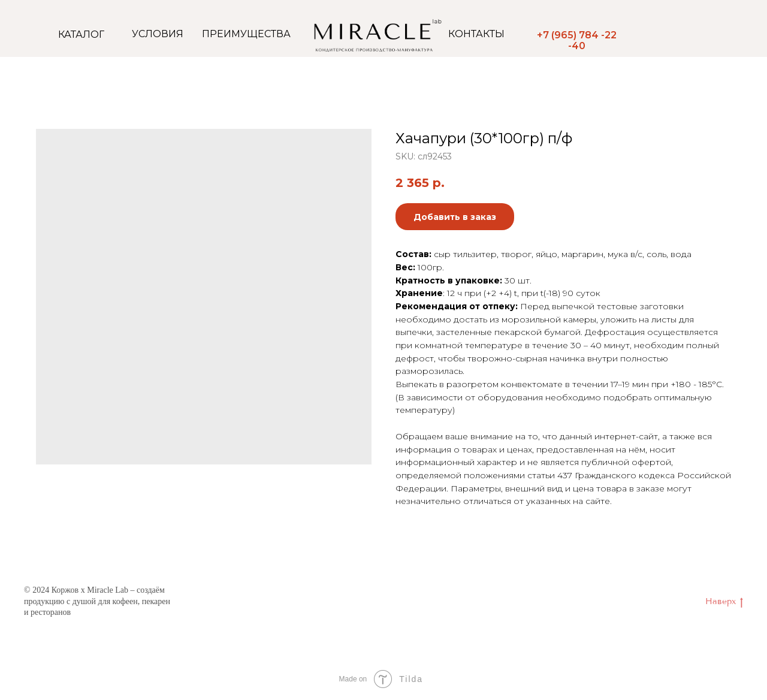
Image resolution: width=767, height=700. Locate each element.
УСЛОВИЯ (158, 34)
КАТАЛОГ (81, 34)
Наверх (724, 602)
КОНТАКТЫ (476, 34)
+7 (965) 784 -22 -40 (577, 40)
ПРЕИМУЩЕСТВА (246, 34)
